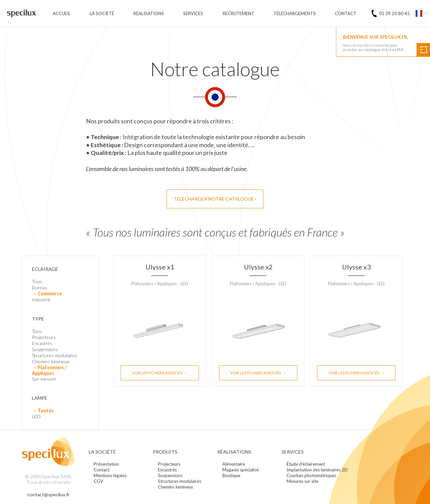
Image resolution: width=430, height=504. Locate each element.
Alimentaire (234, 464)
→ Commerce (47, 293)
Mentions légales (110, 475)
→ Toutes (43, 410)
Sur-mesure (44, 379)
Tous (37, 281)
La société (102, 13)
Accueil (62, 13)
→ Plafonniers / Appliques (49, 370)
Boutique (231, 475)
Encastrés (42, 343)
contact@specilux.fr (48, 494)
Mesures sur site (303, 481)
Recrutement (239, 13)
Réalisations (149, 13)
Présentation (106, 464)
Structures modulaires (55, 355)
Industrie (41, 300)
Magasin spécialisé (241, 470)
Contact (346, 13)
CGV (98, 481)
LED (36, 416)
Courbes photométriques (311, 475)
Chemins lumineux (51, 361)
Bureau (39, 287)
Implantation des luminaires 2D (317, 470)
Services (193, 13)
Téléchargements (295, 13)
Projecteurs (44, 337)
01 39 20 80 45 (394, 13)
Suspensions (45, 349)
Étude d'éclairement (306, 464)
